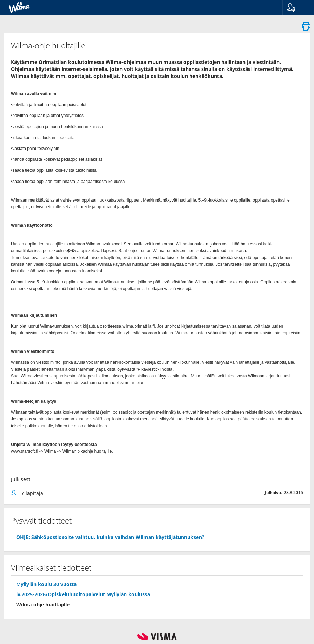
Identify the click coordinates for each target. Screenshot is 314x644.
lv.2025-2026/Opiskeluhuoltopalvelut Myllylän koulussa (83, 594)
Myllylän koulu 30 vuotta (46, 584)
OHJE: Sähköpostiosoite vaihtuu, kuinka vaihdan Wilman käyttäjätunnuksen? (110, 537)
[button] (296, 7)
